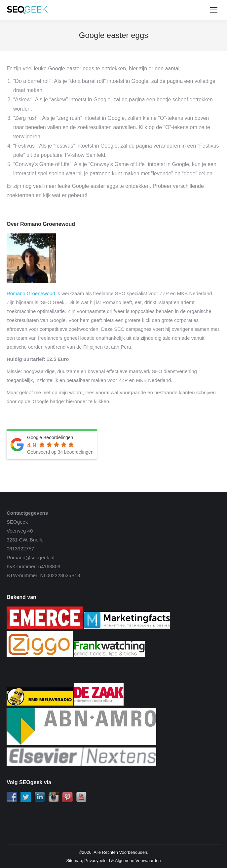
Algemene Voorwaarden (138, 861)
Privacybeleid (97, 861)
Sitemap (74, 861)
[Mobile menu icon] (214, 10)
